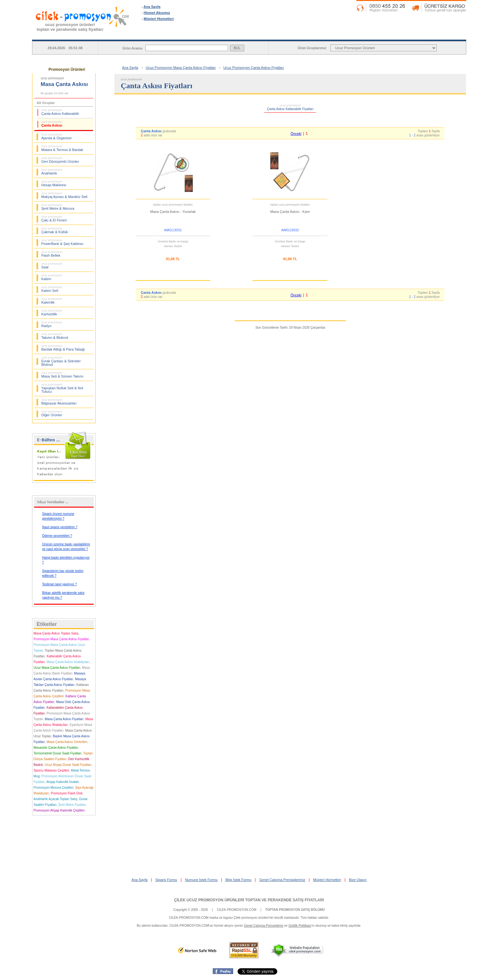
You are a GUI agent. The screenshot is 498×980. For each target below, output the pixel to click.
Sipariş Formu (166, 880)
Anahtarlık (52, 172)
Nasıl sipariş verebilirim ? (60, 527)
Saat (52, 266)
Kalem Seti (52, 289)
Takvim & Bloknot (55, 336)
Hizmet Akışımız (157, 13)
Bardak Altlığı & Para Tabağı (63, 348)
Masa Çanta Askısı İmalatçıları (68, 662)
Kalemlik (52, 301)
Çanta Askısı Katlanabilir (60, 112)
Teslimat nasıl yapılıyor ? (60, 584)
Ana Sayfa (152, 7)
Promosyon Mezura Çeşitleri (54, 788)
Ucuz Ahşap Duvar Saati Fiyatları (68, 765)
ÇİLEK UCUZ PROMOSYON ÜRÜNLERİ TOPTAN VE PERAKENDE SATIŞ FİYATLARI (249, 900)
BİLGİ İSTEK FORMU (426, 35)
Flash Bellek (52, 254)
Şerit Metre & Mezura (58, 207)
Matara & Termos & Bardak (62, 148)
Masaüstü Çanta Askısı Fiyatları (56, 748)
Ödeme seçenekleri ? (57, 536)
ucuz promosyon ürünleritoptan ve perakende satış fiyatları (70, 27)
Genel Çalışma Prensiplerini (264, 926)
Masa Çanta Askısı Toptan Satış (56, 633)
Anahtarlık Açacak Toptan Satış (56, 799)
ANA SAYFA (182, 35)
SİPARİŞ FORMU (263, 35)
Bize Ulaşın (358, 880)
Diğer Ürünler (52, 413)
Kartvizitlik (52, 312)
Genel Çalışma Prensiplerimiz (282, 880)
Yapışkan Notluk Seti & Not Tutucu (62, 388)
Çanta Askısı (52, 124)
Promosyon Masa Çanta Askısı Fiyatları (61, 639)
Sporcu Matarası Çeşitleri (51, 770)
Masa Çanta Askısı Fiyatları (64, 719)
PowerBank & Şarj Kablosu (62, 242)
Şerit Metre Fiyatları (72, 805)
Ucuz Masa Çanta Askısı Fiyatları (57, 668)
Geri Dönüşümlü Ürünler (60, 160)
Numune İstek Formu (201, 880)
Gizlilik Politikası (300, 926)
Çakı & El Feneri (54, 219)
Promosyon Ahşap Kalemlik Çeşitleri (59, 810)
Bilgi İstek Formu (239, 880)
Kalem (52, 277)
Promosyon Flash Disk (67, 793)
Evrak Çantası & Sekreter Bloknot (61, 361)
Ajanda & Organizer (57, 136)
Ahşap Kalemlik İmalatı (63, 782)
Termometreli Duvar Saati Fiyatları (58, 753)
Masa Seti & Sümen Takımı (62, 375)
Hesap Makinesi (54, 183)
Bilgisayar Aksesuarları (59, 402)
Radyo (52, 324)
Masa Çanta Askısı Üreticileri (67, 742)
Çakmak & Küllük (55, 230)
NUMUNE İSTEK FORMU (344, 35)
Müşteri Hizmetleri (159, 19)
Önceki (296, 134)
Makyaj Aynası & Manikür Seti (64, 195)
